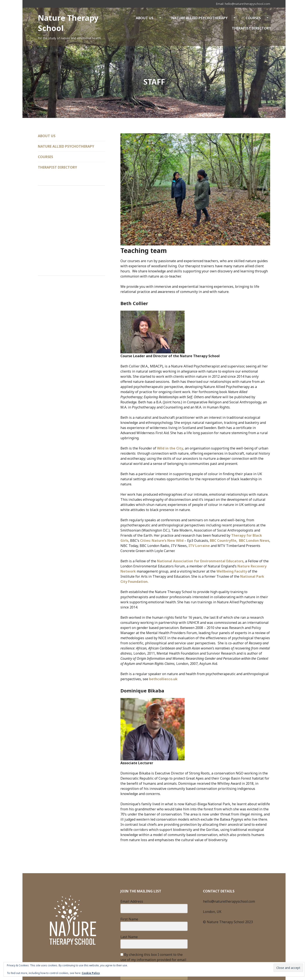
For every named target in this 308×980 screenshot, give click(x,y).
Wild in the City (170, 448)
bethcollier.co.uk (163, 679)
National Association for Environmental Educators (200, 561)
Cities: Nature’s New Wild (162, 541)
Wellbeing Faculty (232, 571)
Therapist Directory (251, 28)
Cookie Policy (91, 973)
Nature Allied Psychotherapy (205, 18)
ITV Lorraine (199, 546)
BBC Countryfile (223, 541)
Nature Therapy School (68, 23)
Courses (258, 18)
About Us (150, 18)
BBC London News (254, 541)
